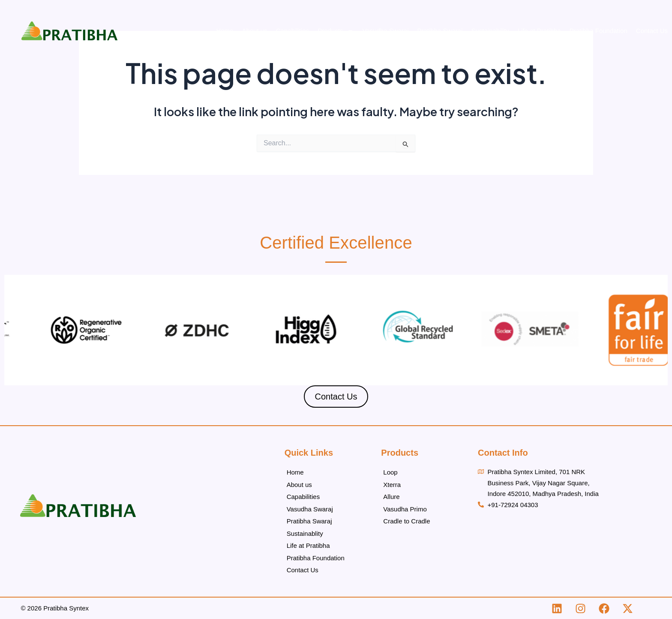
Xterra (392, 485)
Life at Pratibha (539, 31)
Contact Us (652, 31)
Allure (391, 497)
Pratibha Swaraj (440, 31)
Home (225, 31)
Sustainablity (305, 533)
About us (254, 31)
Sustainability (490, 31)
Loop (390, 472)
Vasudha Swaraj (385, 31)
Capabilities (293, 31)
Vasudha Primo (405, 509)
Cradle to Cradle (406, 521)
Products (336, 31)
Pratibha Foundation (598, 31)
